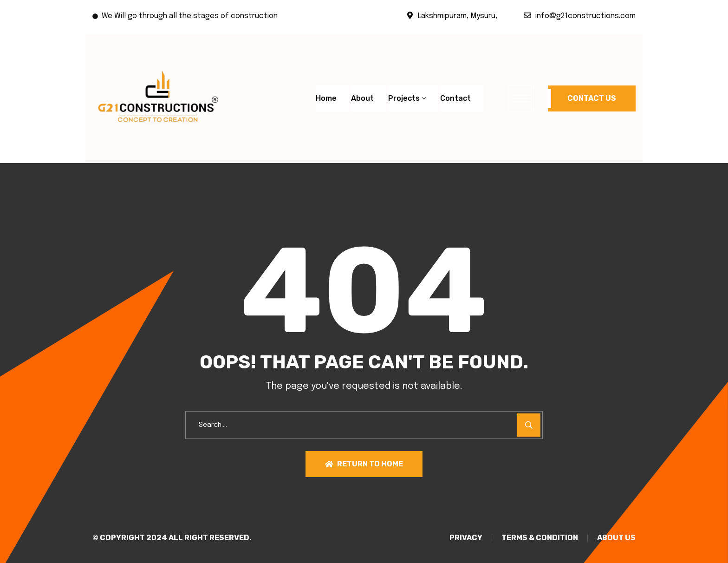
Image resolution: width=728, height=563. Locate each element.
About (362, 98)
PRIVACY (466, 538)
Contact (455, 98)
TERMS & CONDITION (540, 538)
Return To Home (364, 464)
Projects (404, 98)
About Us (616, 538)
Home (326, 98)
